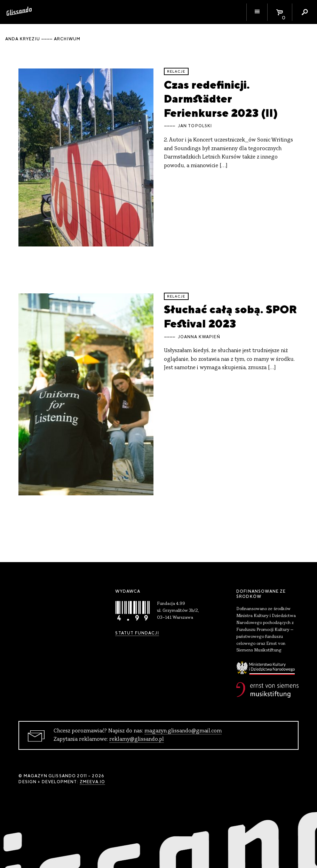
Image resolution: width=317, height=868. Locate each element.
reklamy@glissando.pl (137, 739)
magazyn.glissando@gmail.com (183, 731)
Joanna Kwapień (199, 337)
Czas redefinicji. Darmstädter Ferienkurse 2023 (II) (221, 99)
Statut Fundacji (137, 633)
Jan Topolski (195, 126)
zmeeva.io (92, 782)
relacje (176, 71)
